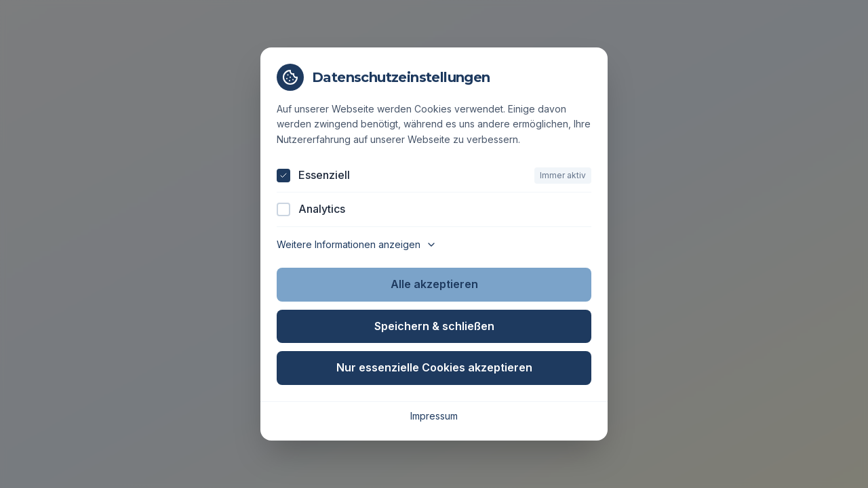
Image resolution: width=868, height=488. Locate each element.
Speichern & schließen (434, 326)
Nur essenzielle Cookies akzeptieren (434, 367)
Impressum (434, 416)
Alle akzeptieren (434, 284)
